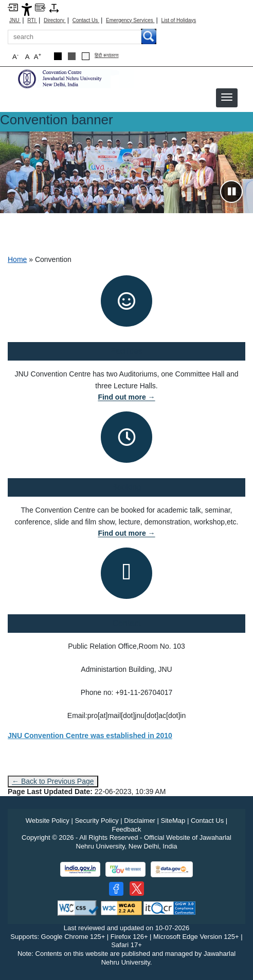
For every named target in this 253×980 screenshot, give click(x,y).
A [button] (38, 56)
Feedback (126, 829)
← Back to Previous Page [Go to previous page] (53, 781)
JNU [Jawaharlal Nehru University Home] (15, 20)
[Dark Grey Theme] (72, 56)
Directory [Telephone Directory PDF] (55, 20)
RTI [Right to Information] (32, 20)
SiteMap (173, 821)
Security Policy (96, 821)
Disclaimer (140, 821)
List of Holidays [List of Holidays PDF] (178, 20)
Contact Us (86, 20)
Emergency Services (130, 20)
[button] (227, 97)
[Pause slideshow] (231, 192)
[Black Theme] (58, 56)
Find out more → (126, 397)
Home (17, 259)
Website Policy (48, 821)
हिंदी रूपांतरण (107, 56)
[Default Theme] (86, 56)
